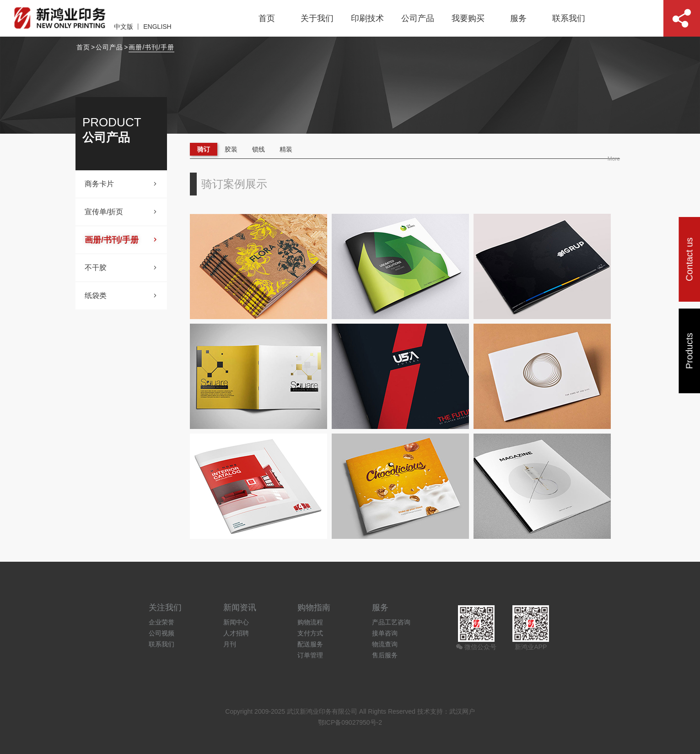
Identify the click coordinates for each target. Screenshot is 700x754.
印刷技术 (367, 18)
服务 (518, 18)
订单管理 (310, 655)
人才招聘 (236, 633)
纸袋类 (121, 296)
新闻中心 (236, 622)
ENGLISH (157, 27)
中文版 (124, 27)
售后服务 (385, 655)
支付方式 (310, 633)
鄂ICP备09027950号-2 (350, 722)
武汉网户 (462, 711)
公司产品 (418, 18)
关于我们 (317, 18)
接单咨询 (385, 633)
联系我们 (569, 18)
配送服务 (310, 644)
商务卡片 (121, 184)
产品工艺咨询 (391, 622)
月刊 (230, 644)
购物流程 (310, 622)
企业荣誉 (162, 622)
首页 (267, 18)
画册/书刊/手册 (151, 47)
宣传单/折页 (121, 212)
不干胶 (121, 268)
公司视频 (162, 633)
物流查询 (385, 644)
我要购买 (468, 18)
